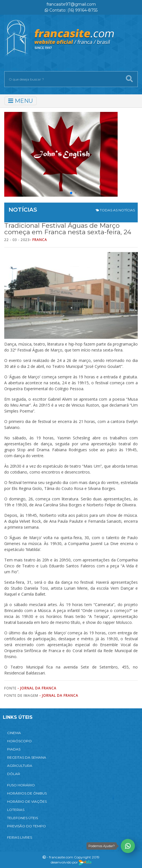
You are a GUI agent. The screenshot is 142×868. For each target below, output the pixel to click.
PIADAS (14, 749)
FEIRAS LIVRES (20, 837)
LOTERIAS (16, 810)
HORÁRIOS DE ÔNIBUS (27, 793)
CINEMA (14, 733)
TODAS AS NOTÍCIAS (115, 210)
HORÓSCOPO (19, 741)
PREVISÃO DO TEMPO (27, 826)
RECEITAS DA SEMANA (27, 757)
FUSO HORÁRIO (21, 785)
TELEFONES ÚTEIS (23, 818)
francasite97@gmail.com (71, 4)
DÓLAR (14, 774)
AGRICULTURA (20, 766)
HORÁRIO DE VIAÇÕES (27, 801)
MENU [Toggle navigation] (21, 101)
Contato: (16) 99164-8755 (71, 10)
